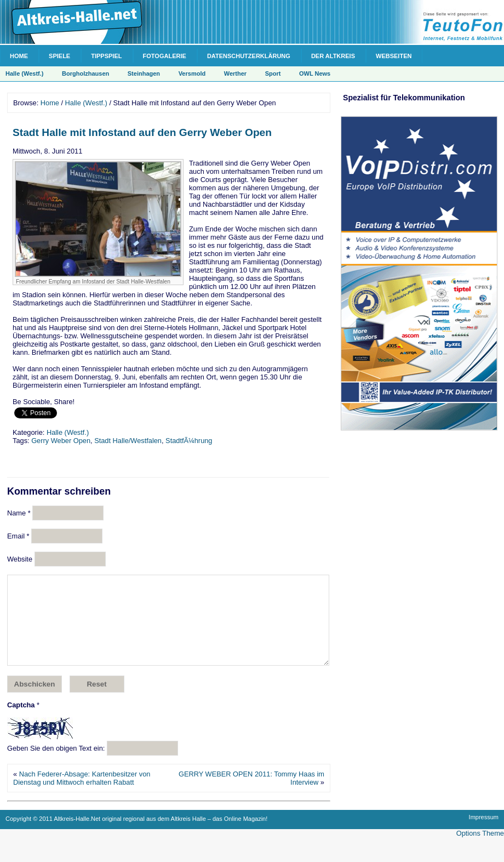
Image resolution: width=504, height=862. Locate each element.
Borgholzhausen (85, 73)
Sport (273, 73)
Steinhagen (144, 73)
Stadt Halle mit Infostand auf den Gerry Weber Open (142, 132)
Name (19, 513)
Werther (235, 73)
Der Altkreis (333, 56)
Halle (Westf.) (24, 73)
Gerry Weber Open (61, 441)
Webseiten (394, 56)
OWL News (315, 73)
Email (18, 536)
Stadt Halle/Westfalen (128, 441)
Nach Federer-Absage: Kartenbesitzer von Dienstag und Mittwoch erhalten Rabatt (82, 795)
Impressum (484, 833)
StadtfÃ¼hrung (189, 441)
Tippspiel (106, 56)
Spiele (59, 56)
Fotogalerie (165, 56)
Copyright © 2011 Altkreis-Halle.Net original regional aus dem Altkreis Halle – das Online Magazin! (136, 835)
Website (20, 559)
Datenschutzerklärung (249, 56)
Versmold (192, 73)
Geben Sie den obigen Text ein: (56, 765)
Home (19, 56)
